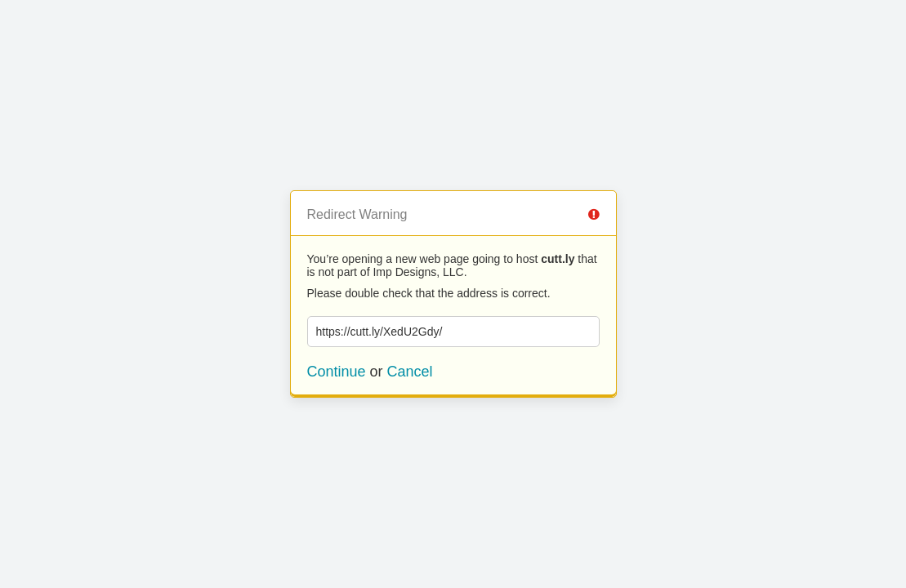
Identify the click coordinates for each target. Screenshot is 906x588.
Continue (337, 372)
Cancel (410, 372)
